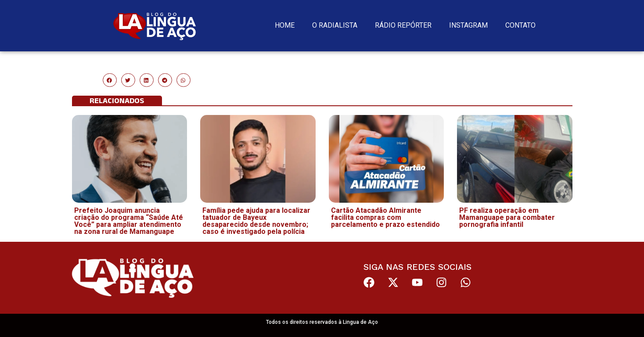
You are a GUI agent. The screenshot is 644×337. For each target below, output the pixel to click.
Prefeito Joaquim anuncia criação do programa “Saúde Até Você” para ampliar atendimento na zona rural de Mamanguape (129, 221)
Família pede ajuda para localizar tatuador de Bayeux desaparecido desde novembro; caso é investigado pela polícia (256, 221)
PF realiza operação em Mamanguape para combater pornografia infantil (507, 217)
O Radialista (335, 25)
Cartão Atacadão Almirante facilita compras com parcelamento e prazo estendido (385, 217)
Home (285, 25)
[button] (110, 80)
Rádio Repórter (403, 25)
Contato (520, 25)
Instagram (468, 25)
